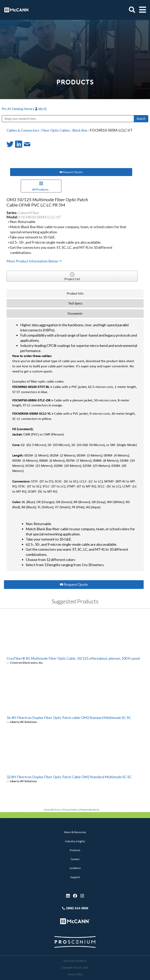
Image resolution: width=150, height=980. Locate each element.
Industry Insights (75, 842)
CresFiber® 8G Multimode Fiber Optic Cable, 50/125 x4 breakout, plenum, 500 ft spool (73, 658)
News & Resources (75, 832)
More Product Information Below (34, 261)
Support (75, 877)
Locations (75, 868)
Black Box (80, 130)
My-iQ (41, 109)
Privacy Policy (70, 810)
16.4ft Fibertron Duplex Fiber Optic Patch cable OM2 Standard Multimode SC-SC (69, 718)
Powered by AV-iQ (90, 810)
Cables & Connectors (23, 130)
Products (75, 850)
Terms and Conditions (75, 961)
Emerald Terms (52, 810)
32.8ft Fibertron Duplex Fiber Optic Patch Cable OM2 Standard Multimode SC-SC (69, 777)
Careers (75, 859)
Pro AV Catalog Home (17, 109)
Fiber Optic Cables (56, 130)
